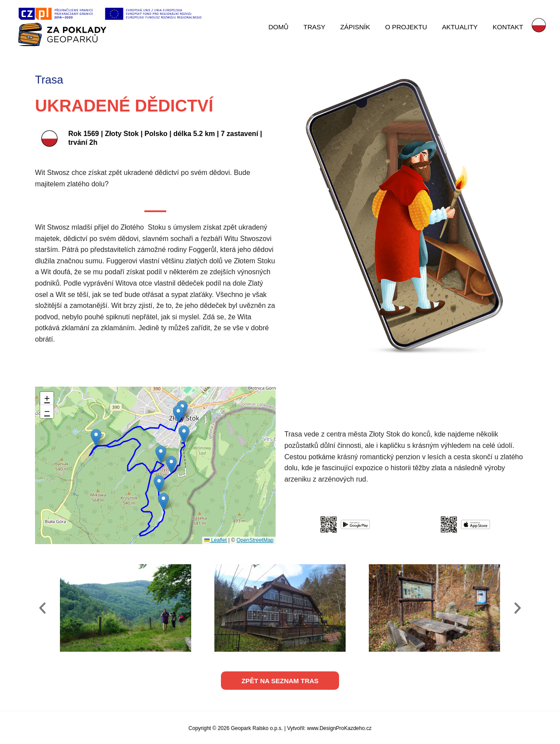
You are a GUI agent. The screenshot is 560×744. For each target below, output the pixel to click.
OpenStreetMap (255, 540)
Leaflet (215, 540)
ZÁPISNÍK (361, 27)
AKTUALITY (462, 27)
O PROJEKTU (410, 27)
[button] (178, 414)
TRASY (322, 27)
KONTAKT (508, 27)
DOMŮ (288, 27)
